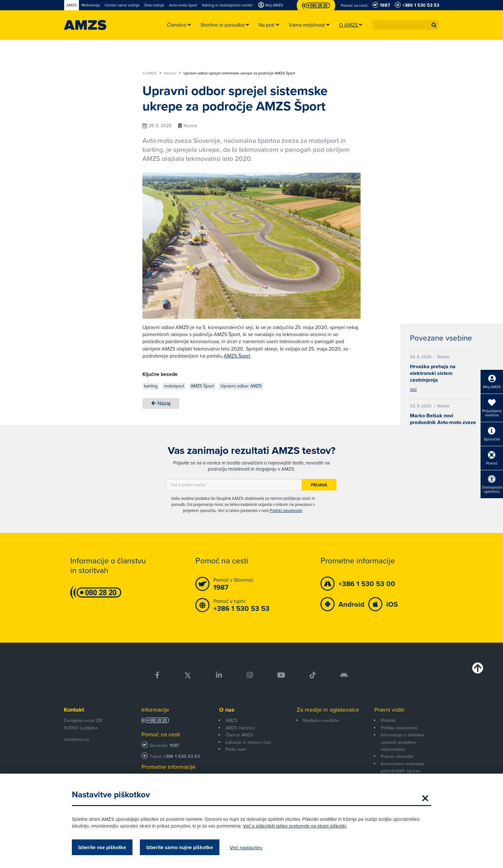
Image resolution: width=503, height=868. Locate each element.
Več (413, 389)
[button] (434, 25)
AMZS (231, 720)
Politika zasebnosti (399, 728)
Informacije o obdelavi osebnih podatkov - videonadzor (402, 742)
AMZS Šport (237, 356)
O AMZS (152, 73)
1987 (174, 746)
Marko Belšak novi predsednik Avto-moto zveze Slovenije (443, 422)
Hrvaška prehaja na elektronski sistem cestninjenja (433, 373)
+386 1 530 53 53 (182, 756)
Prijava (319, 485)
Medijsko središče (321, 720)
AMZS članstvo (240, 728)
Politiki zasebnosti (286, 510)
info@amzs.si (77, 739)
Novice (172, 73)
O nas (227, 710)
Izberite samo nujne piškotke (180, 847)
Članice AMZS (239, 735)
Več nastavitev (246, 847)
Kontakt (74, 710)
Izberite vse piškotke (102, 847)
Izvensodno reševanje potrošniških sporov (403, 767)
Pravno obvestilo (397, 756)
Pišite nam (236, 749)
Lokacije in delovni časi (248, 742)
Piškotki (388, 720)
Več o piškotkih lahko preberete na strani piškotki (294, 826)
